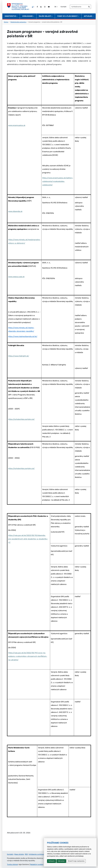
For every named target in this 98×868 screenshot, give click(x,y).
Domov (6, 22)
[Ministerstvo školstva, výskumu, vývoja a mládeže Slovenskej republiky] (18, 7)
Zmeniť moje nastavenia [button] (76, 861)
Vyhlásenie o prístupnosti (38, 854)
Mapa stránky (19, 854)
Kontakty (10, 854)
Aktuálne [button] (88, 16)
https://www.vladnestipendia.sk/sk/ (23, 336)
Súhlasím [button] (52, 861)
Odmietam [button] (61, 861)
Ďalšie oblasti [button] (45, 16)
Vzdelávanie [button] (27, 16)
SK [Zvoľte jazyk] (55, 7)
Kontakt (63, 7)
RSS (26, 854)
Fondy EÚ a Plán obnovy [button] (67, 16)
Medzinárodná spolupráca (18, 22)
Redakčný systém (37, 864)
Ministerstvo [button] (10, 16)
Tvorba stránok (12, 864)
